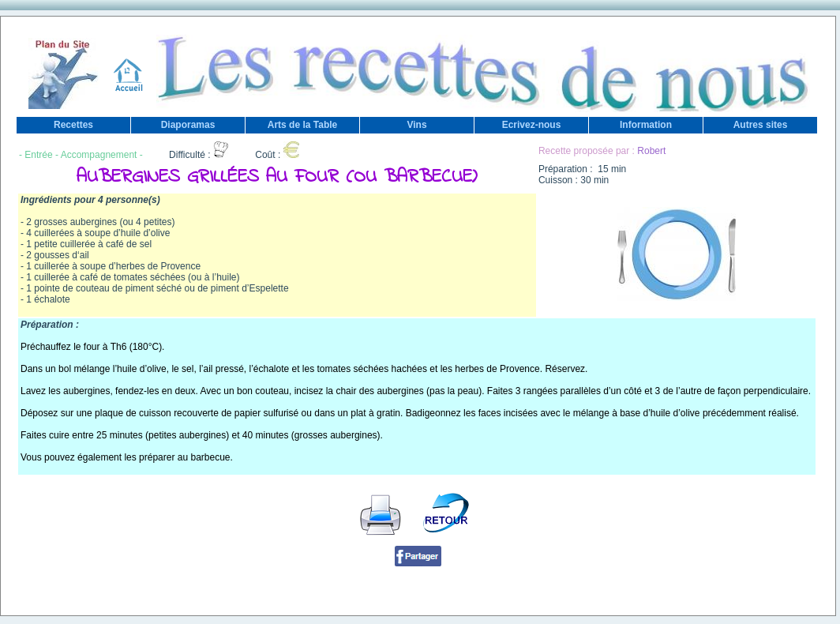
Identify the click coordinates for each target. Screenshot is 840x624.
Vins (416, 125)
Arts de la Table (302, 125)
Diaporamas (188, 125)
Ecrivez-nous (532, 125)
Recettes (73, 125)
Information (646, 125)
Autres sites (761, 125)
